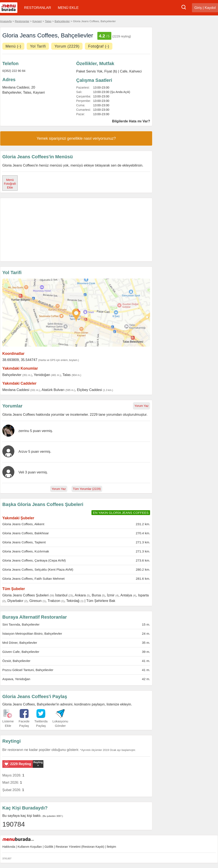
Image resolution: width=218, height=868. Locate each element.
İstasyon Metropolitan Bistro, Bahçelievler (32, 634)
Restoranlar (22, 21)
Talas (48, 21)
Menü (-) (13, 46)
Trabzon (54, 601)
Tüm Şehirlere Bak (101, 601)
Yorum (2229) (67, 46)
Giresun (36, 601)
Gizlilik (49, 847)
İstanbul (61, 595)
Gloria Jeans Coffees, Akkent (23, 524)
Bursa (96, 595)
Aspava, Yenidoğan (16, 679)
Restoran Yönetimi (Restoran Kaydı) (80, 847)
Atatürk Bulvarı (53, 390)
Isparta (143, 595)
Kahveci (136, 71)
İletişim (111, 847)
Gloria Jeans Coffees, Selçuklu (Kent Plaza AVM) (38, 569)
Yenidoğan (42, 375)
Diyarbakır (15, 601)
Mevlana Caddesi (16, 390)
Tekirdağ (73, 601)
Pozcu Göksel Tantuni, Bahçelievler (28, 670)
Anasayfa (6, 21)
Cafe (124, 71)
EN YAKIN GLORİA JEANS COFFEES (121, 513)
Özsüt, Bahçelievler (16, 661)
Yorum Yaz (141, 406)
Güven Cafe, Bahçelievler (21, 652)
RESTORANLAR (38, 8)
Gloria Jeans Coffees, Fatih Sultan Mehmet (33, 579)
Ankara (80, 595)
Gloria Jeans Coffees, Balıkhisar (26, 533)
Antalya (126, 595)
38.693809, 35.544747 (20, 360)
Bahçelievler (62, 21)
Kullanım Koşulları (30, 847)
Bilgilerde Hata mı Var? (131, 121)
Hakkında (9, 847)
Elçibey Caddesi (89, 390)
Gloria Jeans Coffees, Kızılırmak (26, 551)
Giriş (198, 8)
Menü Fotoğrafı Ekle (10, 184)
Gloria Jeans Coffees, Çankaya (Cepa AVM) (34, 560)
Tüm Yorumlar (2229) (87, 489)
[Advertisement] (76, 230)
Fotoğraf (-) (99, 46)
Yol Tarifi (38, 46)
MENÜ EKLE (68, 8)
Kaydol (210, 8)
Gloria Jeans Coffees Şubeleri (26, 595)
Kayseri (37, 21)
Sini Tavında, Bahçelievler (21, 624)
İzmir (111, 595)
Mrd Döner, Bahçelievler (20, 643)
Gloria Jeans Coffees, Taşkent (24, 542)
